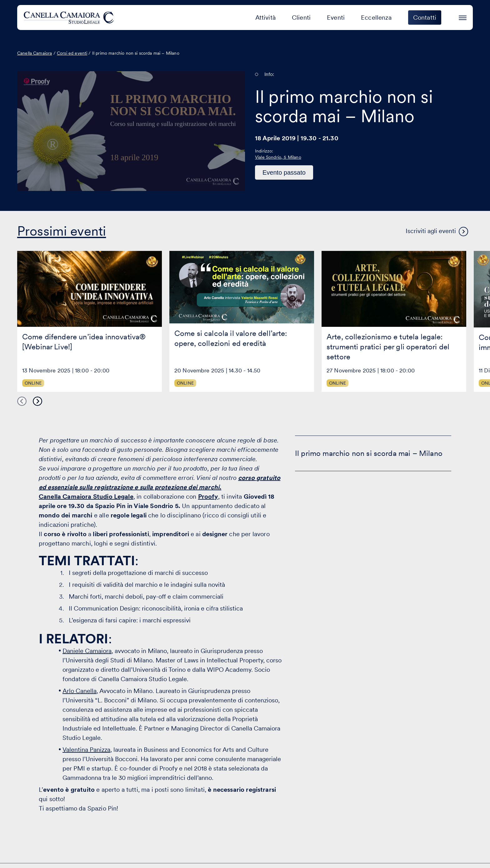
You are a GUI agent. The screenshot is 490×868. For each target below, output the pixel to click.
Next (37, 401)
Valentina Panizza (86, 750)
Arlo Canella (80, 691)
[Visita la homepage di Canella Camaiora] (70, 17)
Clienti (301, 17)
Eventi (336, 17)
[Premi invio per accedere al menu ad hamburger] (463, 17)
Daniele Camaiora (87, 651)
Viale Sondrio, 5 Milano (278, 157)
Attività (265, 17)
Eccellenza (376, 17)
